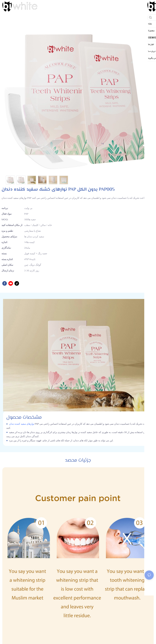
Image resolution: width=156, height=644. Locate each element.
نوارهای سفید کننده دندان (22, 424)
